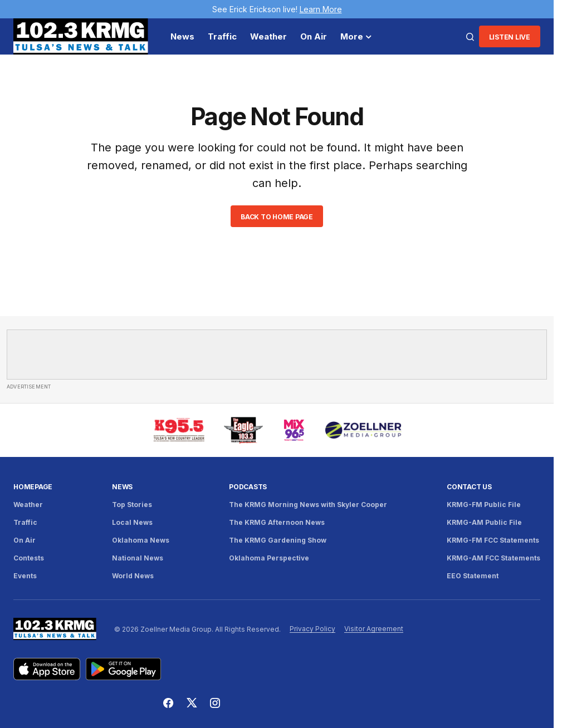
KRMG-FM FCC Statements (493, 540)
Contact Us (469, 487)
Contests (29, 558)
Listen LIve (510, 37)
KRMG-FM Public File (484, 505)
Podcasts (248, 487)
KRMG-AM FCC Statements (493, 558)
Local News (132, 522)
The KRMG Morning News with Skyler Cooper (308, 505)
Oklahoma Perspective (269, 558)
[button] (470, 37)
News (122, 487)
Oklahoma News (141, 540)
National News (138, 558)
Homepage (33, 487)
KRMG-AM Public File (484, 522)
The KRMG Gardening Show (278, 540)
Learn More (321, 9)
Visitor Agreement (374, 629)
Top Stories (132, 505)
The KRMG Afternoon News (277, 522)
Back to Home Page (277, 217)
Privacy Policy (312, 629)
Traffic (25, 522)
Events (25, 576)
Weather (28, 505)
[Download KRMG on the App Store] (47, 669)
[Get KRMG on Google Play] (123, 669)
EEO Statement (473, 576)
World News (133, 576)
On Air (25, 540)
